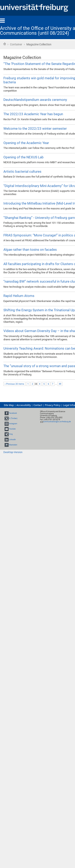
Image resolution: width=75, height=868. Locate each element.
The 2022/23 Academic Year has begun (33, 114)
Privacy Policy (53, 405)
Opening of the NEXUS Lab (23, 157)
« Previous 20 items (14, 384)
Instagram (13, 424)
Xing (11, 434)
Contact (38, 405)
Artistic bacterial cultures (22, 171)
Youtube (12, 429)
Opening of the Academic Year (26, 143)
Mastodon (13, 445)
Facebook (13, 413)
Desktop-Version (13, 452)
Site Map (9, 405)
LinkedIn (12, 440)
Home (5, 44)
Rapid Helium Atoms (19, 296)
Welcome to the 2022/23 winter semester (35, 128)
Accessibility (24, 405)
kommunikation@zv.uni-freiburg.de (57, 422)
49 (60, 384)
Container (16, 44)
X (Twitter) (13, 418)
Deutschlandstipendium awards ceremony (35, 100)
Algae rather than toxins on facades (30, 250)
